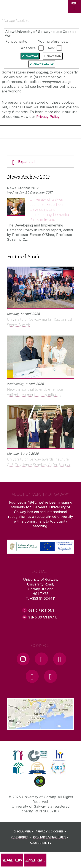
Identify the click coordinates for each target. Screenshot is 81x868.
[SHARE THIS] (12, 860)
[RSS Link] (51, 676)
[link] (18, 755)
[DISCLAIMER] (24, 832)
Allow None (54, 56)
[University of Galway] (23, 133)
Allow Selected (44, 64)
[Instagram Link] (23, 659)
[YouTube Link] (60, 659)
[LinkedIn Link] (32, 676)
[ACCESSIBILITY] (41, 843)
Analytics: (29, 48)
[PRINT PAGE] (35, 860)
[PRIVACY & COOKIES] (52, 832)
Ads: (51, 48)
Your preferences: (53, 41)
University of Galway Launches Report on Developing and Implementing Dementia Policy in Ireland (49, 209)
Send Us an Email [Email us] (43, 617)
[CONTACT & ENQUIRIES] (51, 837)
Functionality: (16, 41)
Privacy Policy (48, 117)
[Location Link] (40, 727)
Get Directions (41, 610)
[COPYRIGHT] (22, 837)
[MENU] (74, 6)
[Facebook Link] (41, 659)
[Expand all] (40, 162)
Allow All (32, 56)
